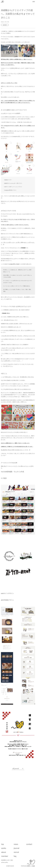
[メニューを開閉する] (34, 2)
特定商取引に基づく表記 (7, 860)
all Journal (18, 768)
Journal (5, 25)
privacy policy (5, 862)
